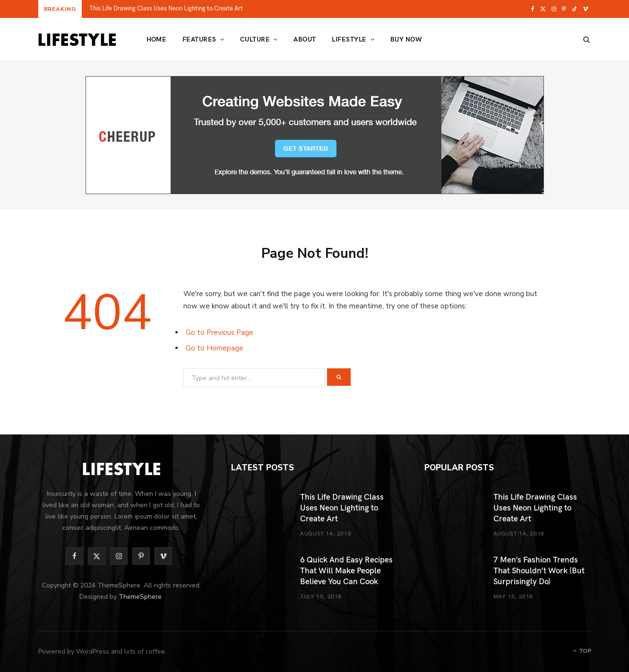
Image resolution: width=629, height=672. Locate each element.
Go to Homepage (215, 348)
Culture (255, 39)
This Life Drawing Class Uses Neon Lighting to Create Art (166, 8)
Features (199, 39)
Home (157, 39)
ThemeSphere (140, 597)
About (305, 39)
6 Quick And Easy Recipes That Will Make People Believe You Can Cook (346, 570)
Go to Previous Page (220, 332)
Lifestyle (349, 39)
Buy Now (406, 39)
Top (582, 651)
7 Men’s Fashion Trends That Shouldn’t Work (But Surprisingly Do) (539, 570)
